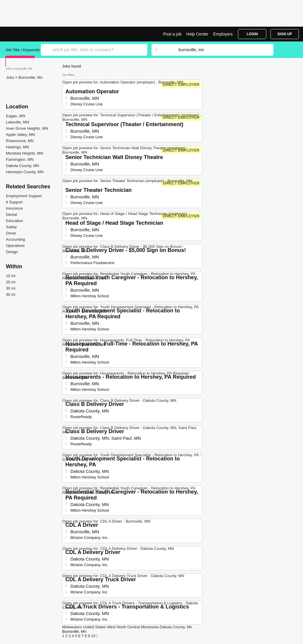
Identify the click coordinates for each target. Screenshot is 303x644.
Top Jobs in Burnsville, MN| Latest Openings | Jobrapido (28, 34)
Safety (11, 227)
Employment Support (24, 196)
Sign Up (285, 34)
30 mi (11, 288)
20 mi (11, 282)
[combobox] (220, 50)
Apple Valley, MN (20, 135)
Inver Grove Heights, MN (27, 128)
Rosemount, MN (20, 141)
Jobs (11, 77)
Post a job (172, 34)
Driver (11, 233)
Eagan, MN (16, 116)
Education (14, 221)
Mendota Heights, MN (25, 153)
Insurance (14, 208)
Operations (15, 246)
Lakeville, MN (17, 122)
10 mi (11, 276)
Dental (12, 215)
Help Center (198, 34)
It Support (14, 202)
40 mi (11, 294)
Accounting (15, 239)
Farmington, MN (20, 159)
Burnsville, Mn (30, 77)
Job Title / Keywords (22, 50)
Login (252, 34)
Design (12, 252)
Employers (223, 34)
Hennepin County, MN (25, 172)
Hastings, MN (17, 147)
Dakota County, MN (22, 166)
